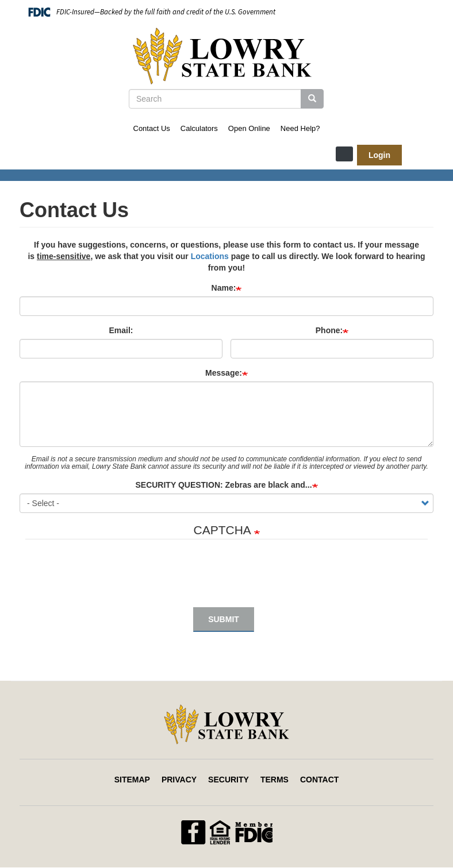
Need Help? (300, 128)
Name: (224, 288)
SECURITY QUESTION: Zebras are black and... (223, 485)
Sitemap (132, 780)
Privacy (179, 780)
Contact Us (152, 128)
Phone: (329, 330)
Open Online (249, 128)
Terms (275, 780)
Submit (224, 619)
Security (229, 780)
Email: (121, 330)
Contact (319, 780)
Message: (224, 373)
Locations (210, 256)
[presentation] (113, 579)
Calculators (199, 128)
